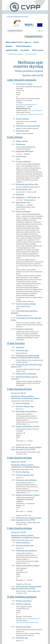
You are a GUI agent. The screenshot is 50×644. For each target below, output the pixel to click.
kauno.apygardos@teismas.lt (32, 619)
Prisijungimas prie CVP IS (34, 37)
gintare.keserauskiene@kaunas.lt (26, 104)
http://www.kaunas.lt (35, 110)
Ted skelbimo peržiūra (15, 30)
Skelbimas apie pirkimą (15, 54)
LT (42, 31)
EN (39, 31)
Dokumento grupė (31, 54)
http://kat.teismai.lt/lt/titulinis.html (27, 622)
